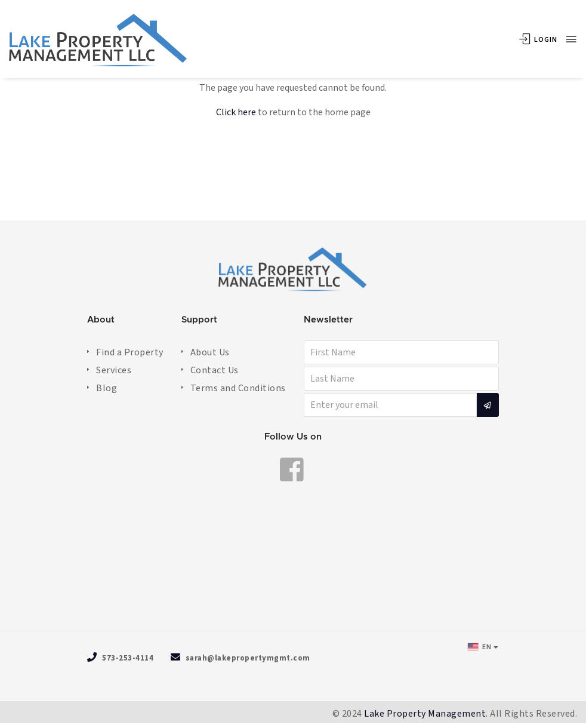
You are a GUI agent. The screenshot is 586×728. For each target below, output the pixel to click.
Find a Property (130, 352)
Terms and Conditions (238, 388)
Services (114, 370)
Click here (236, 112)
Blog (107, 388)
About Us (210, 352)
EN (479, 647)
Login (538, 40)
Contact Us (215, 370)
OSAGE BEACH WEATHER (293, 565)
